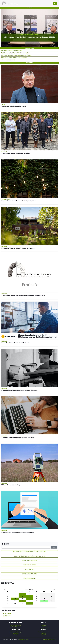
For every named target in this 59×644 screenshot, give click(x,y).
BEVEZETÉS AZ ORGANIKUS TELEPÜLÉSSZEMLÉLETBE (14, 58)
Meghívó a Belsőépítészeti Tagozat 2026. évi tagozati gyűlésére (15, 53)
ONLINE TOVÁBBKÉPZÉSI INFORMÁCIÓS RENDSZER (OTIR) (30, 556)
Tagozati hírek (6, 199)
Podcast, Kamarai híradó (29, 35)
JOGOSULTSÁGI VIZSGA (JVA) (29, 561)
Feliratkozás (44, 625)
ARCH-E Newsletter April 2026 (8, 60)
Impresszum (15, 635)
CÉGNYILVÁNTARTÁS (29, 569)
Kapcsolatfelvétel (24, 639)
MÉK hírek (4, 247)
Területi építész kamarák (44, 632)
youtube (7, 616)
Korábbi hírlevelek (44, 628)
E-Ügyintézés (44, 635)
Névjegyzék (44, 633)
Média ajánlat (15, 633)
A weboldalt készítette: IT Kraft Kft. (49, 639)
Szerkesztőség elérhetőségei (15, 632)
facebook (7, 614)
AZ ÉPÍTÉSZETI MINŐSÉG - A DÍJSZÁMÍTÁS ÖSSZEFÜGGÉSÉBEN (16, 55)
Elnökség (4, 152)
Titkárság (15, 628)
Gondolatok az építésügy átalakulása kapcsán (11, 51)
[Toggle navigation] (55, 3)
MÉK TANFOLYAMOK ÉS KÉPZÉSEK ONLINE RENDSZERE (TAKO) (29, 552)
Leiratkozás (44, 627)
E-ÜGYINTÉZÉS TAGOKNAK (29, 574)
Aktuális (4, 105)
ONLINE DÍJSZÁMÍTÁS (29, 578)
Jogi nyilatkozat (15, 627)
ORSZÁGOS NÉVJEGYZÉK (29, 565)
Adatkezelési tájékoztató (15, 625)
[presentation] (2, 31)
